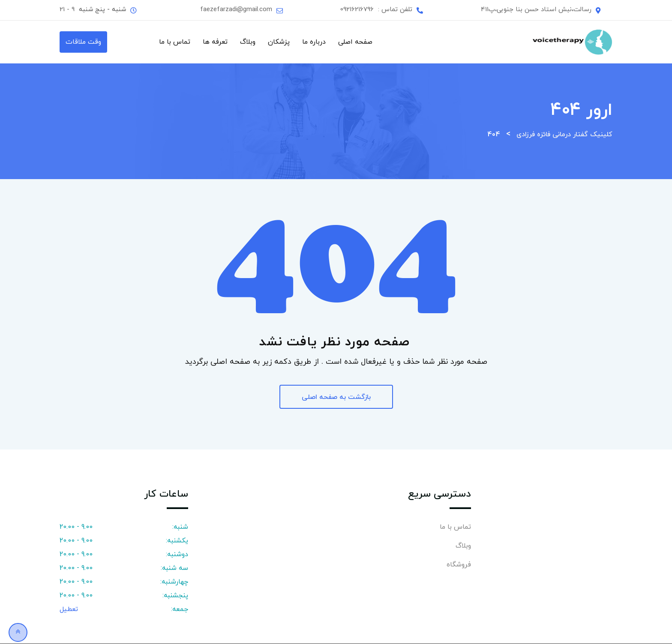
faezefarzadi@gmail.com (236, 10)
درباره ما (314, 42)
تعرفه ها (215, 42)
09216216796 (357, 10)
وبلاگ (248, 42)
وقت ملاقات (83, 42)
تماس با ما (175, 42)
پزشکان (279, 42)
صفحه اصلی (355, 42)
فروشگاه (459, 565)
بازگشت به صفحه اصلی (336, 397)
